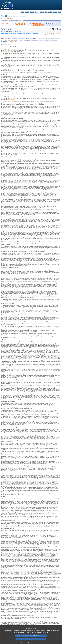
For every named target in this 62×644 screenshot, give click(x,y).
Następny (15, 16)
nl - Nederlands (48, 12)
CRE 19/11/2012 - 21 (21, 24)
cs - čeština (25, 12)
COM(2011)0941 (6, 51)
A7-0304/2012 (5, 23)
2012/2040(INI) (10, 19)
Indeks (4, 16)
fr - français (35, 12)
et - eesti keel (30, 12)
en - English (34, 12)
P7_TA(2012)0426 (52, 23)
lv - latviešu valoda (42, 12)
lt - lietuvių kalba (44, 12)
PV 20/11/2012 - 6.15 (36, 23)
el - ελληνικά (32, 12)
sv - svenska (60, 12)
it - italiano (40, 12)
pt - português (52, 12)
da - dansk (27, 12)
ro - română (53, 12)
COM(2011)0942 (31, 55)
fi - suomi (58, 12)
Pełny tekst (24, 16)
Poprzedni (10, 16)
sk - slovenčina (55, 12)
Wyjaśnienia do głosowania (38, 24)
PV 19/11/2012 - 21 (20, 23)
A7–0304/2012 (12, 100)
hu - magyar (45, 12)
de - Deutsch (29, 12)
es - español (24, 12)
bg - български (22, 12)
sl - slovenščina (57, 12)
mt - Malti (47, 12)
